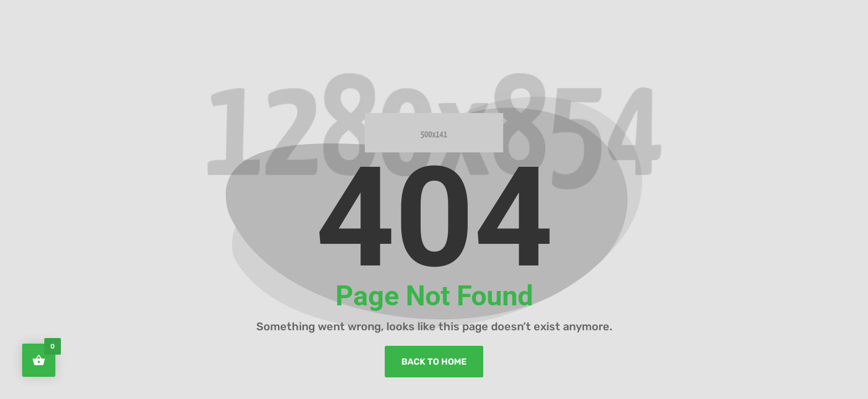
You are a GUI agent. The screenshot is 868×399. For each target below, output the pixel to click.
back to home (434, 362)
